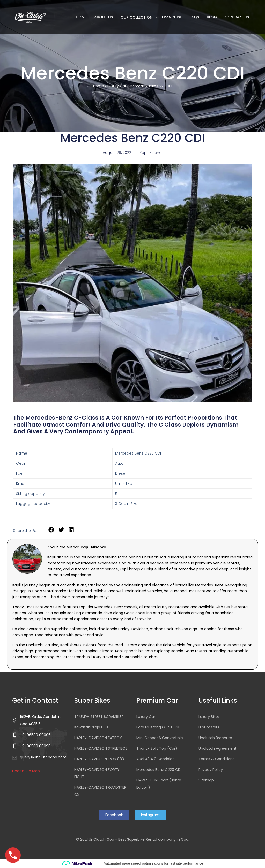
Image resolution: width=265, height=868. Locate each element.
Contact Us (237, 17)
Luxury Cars (209, 727)
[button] (51, 530)
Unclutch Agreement (218, 748)
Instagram (150, 815)
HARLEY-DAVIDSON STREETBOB (101, 748)
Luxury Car (117, 86)
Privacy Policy (211, 770)
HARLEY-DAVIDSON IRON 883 (99, 759)
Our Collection (137, 17)
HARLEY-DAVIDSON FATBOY (98, 738)
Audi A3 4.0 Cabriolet (155, 759)
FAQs (194, 17)
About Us (104, 17)
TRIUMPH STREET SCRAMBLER (99, 717)
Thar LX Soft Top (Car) (157, 748)
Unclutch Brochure (215, 738)
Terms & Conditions (216, 759)
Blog (212, 17)
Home (81, 17)
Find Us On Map (26, 771)
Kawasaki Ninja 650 (91, 727)
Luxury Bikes (209, 717)
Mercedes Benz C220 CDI (159, 770)
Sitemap (206, 780)
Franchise (172, 17)
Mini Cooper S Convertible (160, 738)
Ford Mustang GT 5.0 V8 (158, 727)
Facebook (114, 815)
